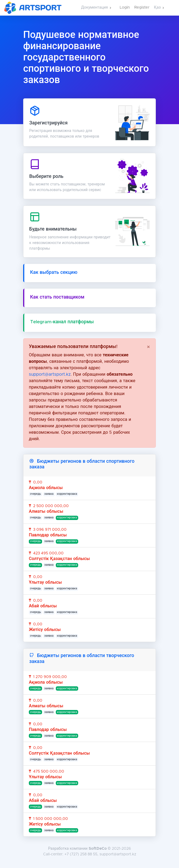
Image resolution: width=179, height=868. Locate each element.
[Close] (148, 347)
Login (125, 8)
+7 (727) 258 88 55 (81, 854)
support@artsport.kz (50, 374)
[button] (96, 8)
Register (142, 8)
